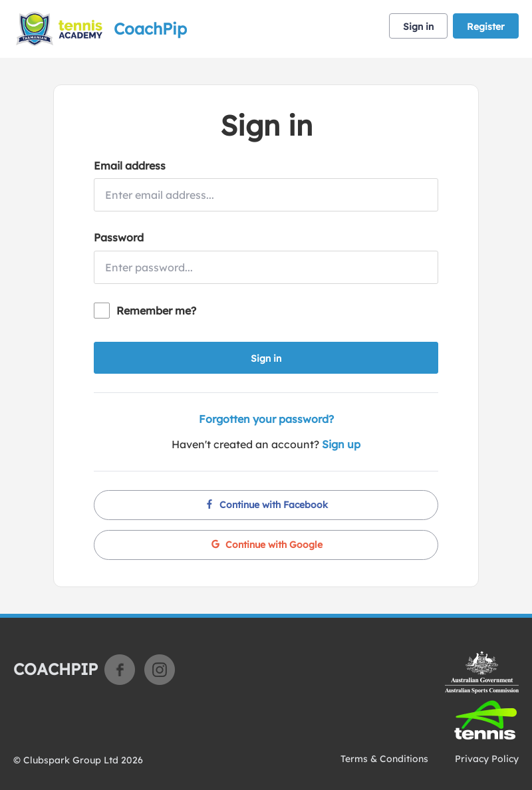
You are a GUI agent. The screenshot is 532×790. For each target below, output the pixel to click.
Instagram (160, 670)
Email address (130, 166)
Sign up (341, 444)
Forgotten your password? (266, 419)
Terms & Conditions (384, 759)
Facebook (120, 670)
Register (486, 27)
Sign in (418, 27)
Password (119, 237)
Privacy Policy (487, 759)
